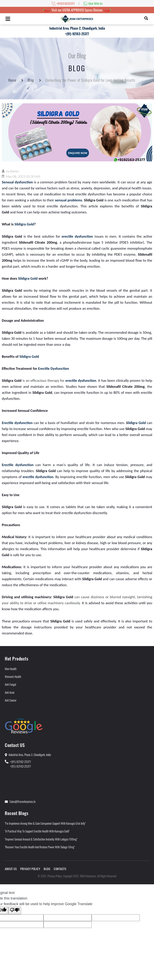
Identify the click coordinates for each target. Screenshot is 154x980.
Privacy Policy (30, 869)
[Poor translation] (15, 911)
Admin (14, 171)
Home (12, 80)
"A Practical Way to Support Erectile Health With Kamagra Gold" (37, 831)
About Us (11, 869)
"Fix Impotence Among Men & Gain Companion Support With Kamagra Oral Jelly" (45, 823)
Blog (31, 80)
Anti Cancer (11, 700)
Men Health (11, 669)
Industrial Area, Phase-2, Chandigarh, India (77, 28)
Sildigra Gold (24, 224)
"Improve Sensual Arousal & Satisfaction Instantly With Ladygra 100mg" (41, 839)
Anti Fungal (10, 684)
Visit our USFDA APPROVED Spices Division (77, 10)
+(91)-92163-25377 (77, 34)
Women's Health (13, 676)
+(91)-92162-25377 (20, 762)
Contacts (60, 869)
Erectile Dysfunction (54, 368)
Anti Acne (10, 692)
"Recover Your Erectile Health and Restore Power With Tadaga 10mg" (40, 847)
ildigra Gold (137, 423)
